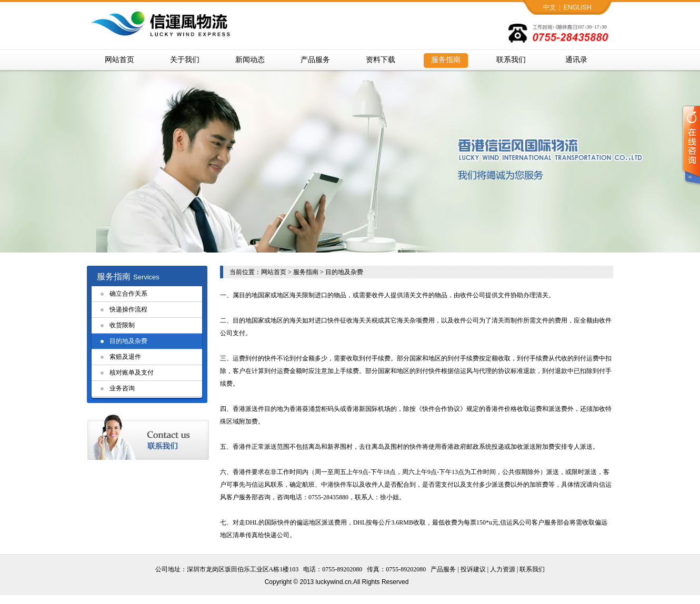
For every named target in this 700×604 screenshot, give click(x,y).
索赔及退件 (125, 357)
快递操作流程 (128, 309)
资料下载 (381, 60)
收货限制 (122, 325)
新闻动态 (250, 60)
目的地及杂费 (128, 341)
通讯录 (576, 60)
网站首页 (119, 60)
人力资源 (503, 569)
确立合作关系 (128, 294)
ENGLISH (578, 7)
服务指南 (446, 60)
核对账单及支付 (132, 373)
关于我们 (185, 60)
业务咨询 (122, 388)
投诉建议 (473, 569)
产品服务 (315, 60)
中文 (549, 7)
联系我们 (511, 60)
